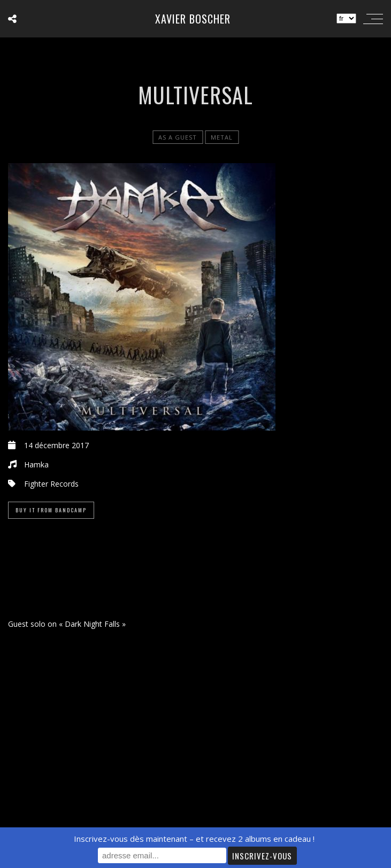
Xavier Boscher (193, 19)
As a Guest (178, 137)
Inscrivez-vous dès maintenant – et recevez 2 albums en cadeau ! (194, 839)
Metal (222, 137)
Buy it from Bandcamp (51, 510)
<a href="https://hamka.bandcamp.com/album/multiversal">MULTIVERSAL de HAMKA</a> (195, 573)
